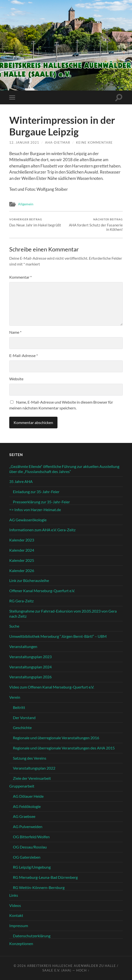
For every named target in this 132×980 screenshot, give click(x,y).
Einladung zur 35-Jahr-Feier (36, 492)
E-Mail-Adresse (24, 355)
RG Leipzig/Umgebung (32, 867)
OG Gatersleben (27, 857)
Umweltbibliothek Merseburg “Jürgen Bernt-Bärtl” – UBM (58, 636)
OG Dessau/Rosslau (30, 847)
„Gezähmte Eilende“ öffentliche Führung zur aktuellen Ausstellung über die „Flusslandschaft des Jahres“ (64, 469)
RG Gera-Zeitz (21, 601)
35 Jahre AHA (21, 481)
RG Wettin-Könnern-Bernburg (39, 887)
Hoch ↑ (83, 970)
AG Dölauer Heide (28, 796)
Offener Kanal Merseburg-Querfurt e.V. (42, 591)
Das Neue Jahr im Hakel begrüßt (35, 222)
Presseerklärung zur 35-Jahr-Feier (41, 502)
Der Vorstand (24, 718)
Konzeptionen (21, 943)
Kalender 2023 (22, 540)
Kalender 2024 (22, 550)
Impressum (19, 926)
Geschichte (22, 727)
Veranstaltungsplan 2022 (34, 768)
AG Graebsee (24, 816)
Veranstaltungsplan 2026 (30, 677)
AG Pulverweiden (28, 826)
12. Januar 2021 (24, 142)
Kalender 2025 (22, 560)
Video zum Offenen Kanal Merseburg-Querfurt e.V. (52, 687)
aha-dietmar (58, 142)
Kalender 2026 (22, 570)
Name (15, 332)
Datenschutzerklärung (32, 936)
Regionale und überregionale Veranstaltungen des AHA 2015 (64, 748)
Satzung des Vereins (30, 758)
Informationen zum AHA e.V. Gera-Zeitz (42, 530)
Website (16, 379)
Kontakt (16, 915)
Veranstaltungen (23, 646)
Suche (14, 626)
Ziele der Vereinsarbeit (32, 778)
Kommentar (20, 277)
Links (14, 895)
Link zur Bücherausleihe (29, 580)
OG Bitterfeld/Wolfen (31, 837)
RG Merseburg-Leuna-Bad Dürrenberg (45, 877)
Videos (15, 905)
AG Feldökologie (27, 806)
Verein (15, 697)
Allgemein (26, 204)
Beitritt (19, 707)
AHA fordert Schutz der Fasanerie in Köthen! (95, 225)
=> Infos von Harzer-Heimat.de (35, 510)
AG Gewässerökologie (28, 520)
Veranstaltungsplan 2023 (30, 657)
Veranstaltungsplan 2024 (30, 667)
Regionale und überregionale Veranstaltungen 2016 (56, 738)
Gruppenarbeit (22, 786)
